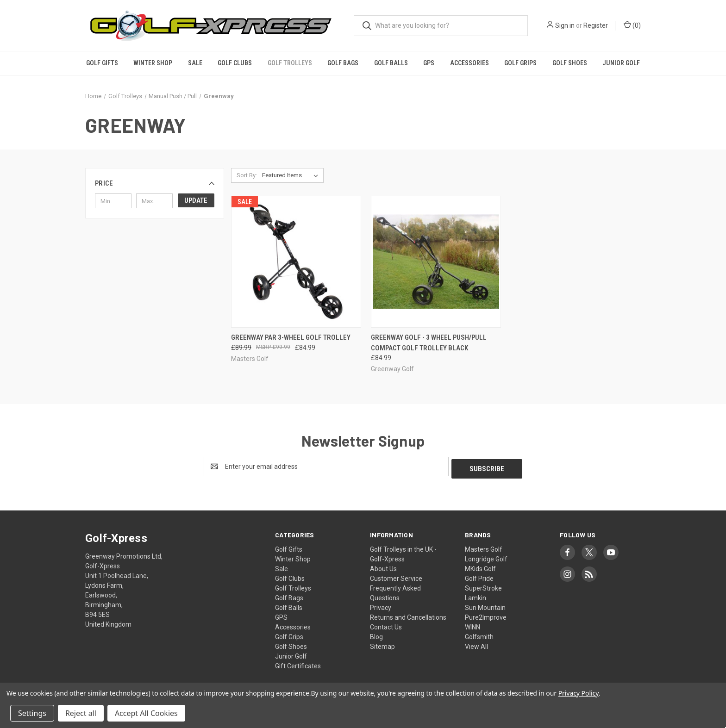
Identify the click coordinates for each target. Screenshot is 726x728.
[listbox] (292, 175)
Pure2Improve (486, 615)
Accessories (469, 63)
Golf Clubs (235, 63)
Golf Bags (343, 63)
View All (476, 644)
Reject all (81, 713)
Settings (32, 713)
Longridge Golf (486, 557)
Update (196, 200)
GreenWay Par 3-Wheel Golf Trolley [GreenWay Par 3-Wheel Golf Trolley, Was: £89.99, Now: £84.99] (291, 337)
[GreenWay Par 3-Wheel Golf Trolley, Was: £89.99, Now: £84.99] (296, 262)
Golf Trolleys (290, 63)
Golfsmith (479, 635)
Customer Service (396, 576)
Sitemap (382, 644)
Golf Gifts (102, 63)
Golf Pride (479, 576)
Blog (376, 635)
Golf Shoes (570, 63)
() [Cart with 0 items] (632, 25)
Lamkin (476, 596)
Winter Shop (153, 63)
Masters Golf (484, 547)
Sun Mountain (485, 605)
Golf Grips (520, 63)
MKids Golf (480, 566)
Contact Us (386, 625)
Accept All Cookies (146, 713)
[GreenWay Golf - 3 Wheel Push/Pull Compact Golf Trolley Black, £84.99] (436, 262)
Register (596, 25)
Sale (195, 63)
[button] (155, 183)
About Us (383, 566)
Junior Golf (621, 63)
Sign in (565, 25)
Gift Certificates (298, 664)
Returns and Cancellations (408, 615)
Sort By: (247, 175)
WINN (473, 625)
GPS (429, 63)
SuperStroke (483, 586)
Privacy (381, 605)
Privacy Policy (579, 693)
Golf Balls (391, 63)
